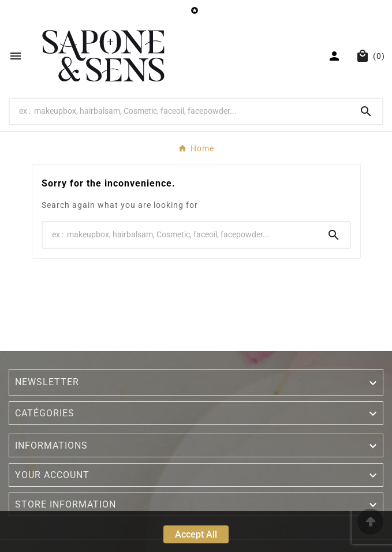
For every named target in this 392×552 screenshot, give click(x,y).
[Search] (180, 111)
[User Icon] (336, 56)
